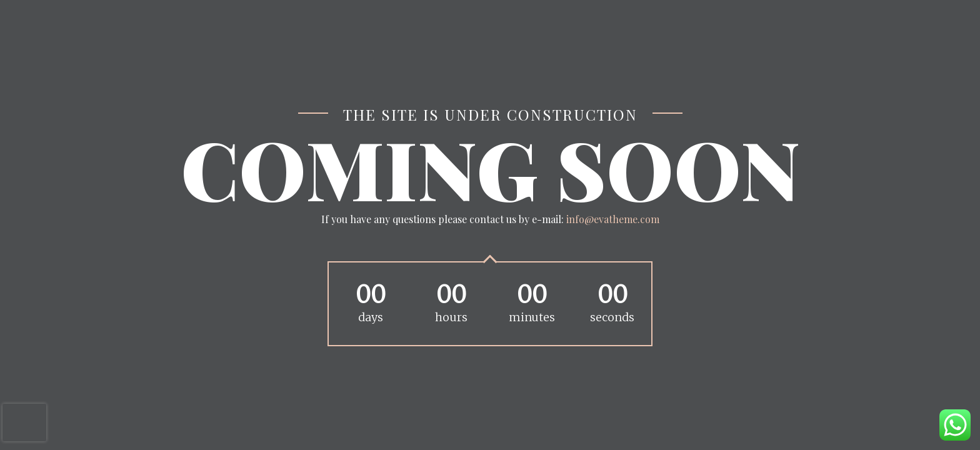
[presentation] (24, 422)
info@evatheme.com (613, 219)
